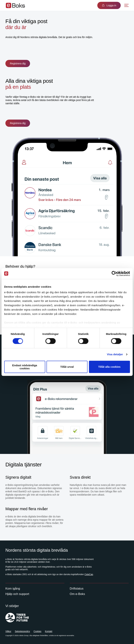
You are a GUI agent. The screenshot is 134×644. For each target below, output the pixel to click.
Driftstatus (77, 589)
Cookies (38, 631)
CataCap (89, 574)
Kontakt (49, 631)
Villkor (8, 631)
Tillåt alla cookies (109, 367)
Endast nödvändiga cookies (25, 367)
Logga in (109, 5)
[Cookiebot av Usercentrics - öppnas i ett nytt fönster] (114, 274)
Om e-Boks (77, 594)
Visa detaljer (115, 354)
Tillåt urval (67, 367)
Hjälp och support (17, 594)
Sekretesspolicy (22, 631)
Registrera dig (18, 63)
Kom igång (13, 589)
